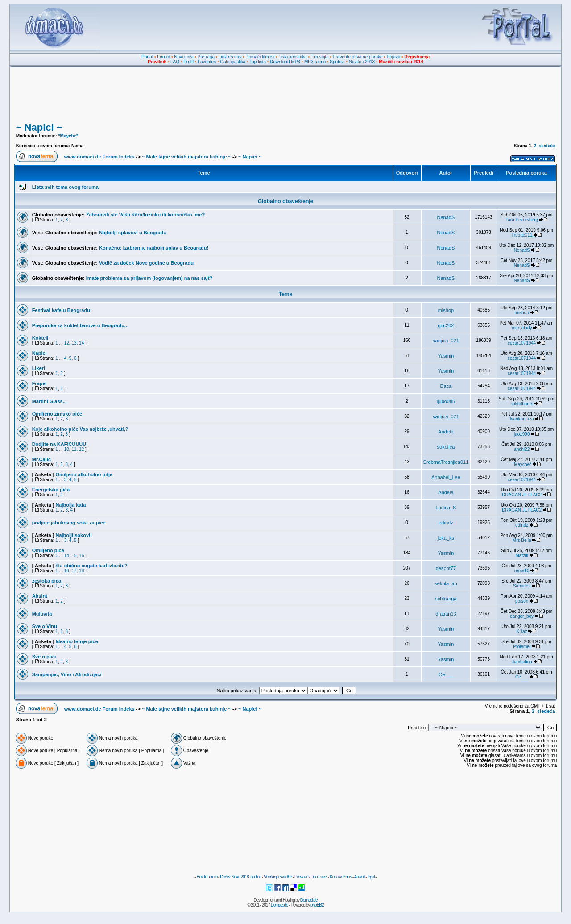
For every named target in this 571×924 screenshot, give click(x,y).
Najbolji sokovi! (73, 535)
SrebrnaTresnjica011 (446, 462)
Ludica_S (446, 508)
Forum (163, 57)
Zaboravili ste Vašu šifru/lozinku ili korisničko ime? (146, 215)
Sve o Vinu (45, 626)
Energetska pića (51, 490)
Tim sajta (320, 57)
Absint (40, 596)
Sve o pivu (44, 657)
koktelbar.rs (522, 404)
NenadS (446, 217)
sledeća (547, 146)
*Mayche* (68, 136)
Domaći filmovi (260, 57)
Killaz (522, 631)
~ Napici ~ (39, 127)
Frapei (39, 383)
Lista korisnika (292, 57)
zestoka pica (47, 581)
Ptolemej (522, 647)
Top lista (258, 62)
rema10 (522, 571)
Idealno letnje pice (77, 641)
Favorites (207, 62)
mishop (446, 310)
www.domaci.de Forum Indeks (99, 157)
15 (74, 556)
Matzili (522, 556)
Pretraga (206, 57)
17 (74, 571)
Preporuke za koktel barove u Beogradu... (80, 325)
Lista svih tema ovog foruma (65, 187)
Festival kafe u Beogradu (61, 310)
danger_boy (522, 616)
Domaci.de (309, 900)
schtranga (446, 599)
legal (371, 877)
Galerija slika (233, 62)
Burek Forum (207, 877)
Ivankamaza (522, 419)
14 (81, 343)
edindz (446, 523)
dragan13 (446, 614)
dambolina (522, 662)
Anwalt (359, 877)
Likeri (39, 368)
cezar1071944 (522, 343)
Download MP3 (285, 62)
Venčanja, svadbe (278, 877)
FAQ (175, 62)
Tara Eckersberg (522, 220)
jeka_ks (446, 538)
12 (67, 343)
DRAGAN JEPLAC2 (522, 495)
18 (81, 571)
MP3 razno (315, 62)
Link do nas (230, 57)
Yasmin (446, 356)
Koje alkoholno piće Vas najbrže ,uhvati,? (80, 429)
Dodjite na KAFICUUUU (59, 444)
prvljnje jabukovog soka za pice (69, 523)
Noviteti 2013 (362, 62)
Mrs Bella (522, 540)
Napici (39, 353)
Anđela (446, 432)
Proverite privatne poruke (358, 57)
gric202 (446, 325)
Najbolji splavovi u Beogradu (133, 233)
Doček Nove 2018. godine (240, 877)
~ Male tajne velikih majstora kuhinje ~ (186, 157)
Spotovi (337, 62)
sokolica (446, 447)
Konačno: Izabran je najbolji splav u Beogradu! (154, 248)
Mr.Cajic (41, 459)
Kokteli (40, 338)
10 (67, 449)
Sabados (522, 586)
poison (522, 601)
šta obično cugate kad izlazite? (91, 566)
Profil (188, 62)
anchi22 (522, 449)
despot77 (446, 568)
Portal (147, 57)
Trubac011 (522, 235)
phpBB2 (317, 905)
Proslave (301, 877)
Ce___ (446, 674)
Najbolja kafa (70, 505)
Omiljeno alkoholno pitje (84, 474)
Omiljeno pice (48, 550)
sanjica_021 (446, 341)
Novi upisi (184, 57)
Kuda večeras (341, 877)
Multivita (42, 614)
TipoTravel (319, 877)
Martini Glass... (50, 401)
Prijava (394, 57)
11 (74, 449)
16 (81, 556)
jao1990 (522, 434)
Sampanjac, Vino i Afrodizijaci (67, 674)
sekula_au (446, 583)
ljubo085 (446, 401)
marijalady (522, 328)
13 (74, 343)
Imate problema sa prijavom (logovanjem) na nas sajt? (149, 278)
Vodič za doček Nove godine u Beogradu (146, 263)
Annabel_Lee (446, 477)
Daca (446, 386)
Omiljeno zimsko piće (57, 414)
